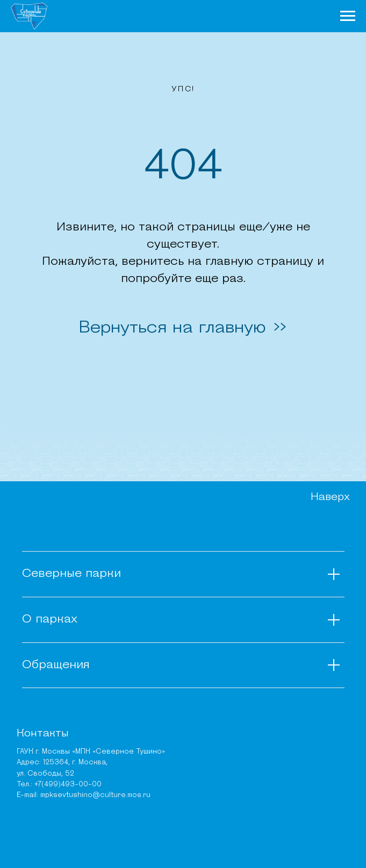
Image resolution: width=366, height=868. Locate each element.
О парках (121, 15)
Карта (321, 15)
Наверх (330, 497)
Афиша (291, 15)
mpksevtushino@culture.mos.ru (95, 795)
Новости (163, 15)
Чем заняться (214, 15)
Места (260, 15)
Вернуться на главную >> (183, 328)
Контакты (43, 734)
